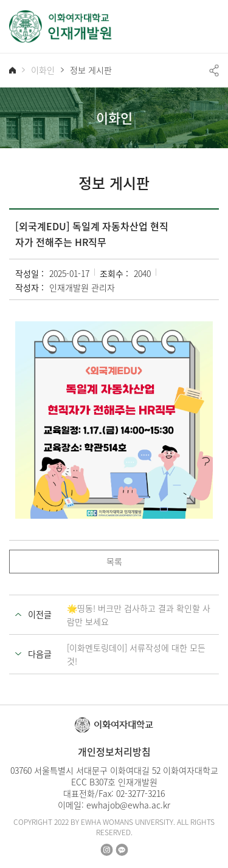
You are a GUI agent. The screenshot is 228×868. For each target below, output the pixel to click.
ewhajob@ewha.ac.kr (128, 805)
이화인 (43, 70)
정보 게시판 (91, 70)
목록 (114, 561)
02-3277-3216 (140, 793)
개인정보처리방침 (114, 751)
